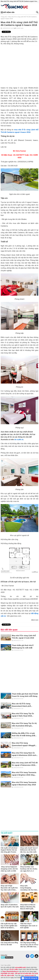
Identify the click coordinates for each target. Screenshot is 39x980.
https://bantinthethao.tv (11, 971)
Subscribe (4, 955)
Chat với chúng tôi (29, 978)
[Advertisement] (19, 65)
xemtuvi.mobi (29, 975)
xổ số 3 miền (14, 969)
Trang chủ (4, 17)
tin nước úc (19, 439)
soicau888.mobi (20, 967)
